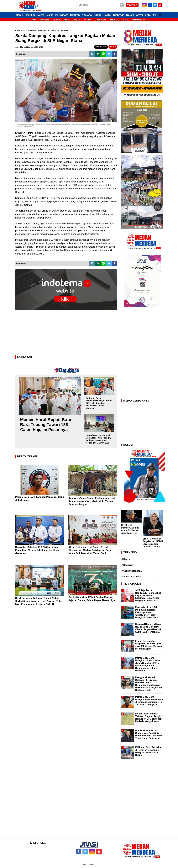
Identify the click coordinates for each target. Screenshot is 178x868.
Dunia (98, 15)
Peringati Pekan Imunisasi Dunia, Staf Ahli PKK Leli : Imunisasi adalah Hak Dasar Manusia (99, 403)
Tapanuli (56, 20)
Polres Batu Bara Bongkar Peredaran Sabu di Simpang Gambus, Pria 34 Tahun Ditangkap (149, 701)
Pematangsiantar (140, 20)
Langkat (77, 20)
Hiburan (75, 15)
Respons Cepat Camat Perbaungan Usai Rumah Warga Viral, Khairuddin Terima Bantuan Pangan (92, 501)
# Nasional (127, 565)
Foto (148, 15)
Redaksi (34, 843)
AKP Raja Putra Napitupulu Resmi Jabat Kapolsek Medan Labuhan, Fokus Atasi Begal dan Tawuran (148, 595)
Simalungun (100, 20)
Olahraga (119, 15)
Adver (140, 15)
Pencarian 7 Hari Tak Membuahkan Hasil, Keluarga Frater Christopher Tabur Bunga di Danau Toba (147, 612)
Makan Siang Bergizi (40, 30)
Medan (33, 20)
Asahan (88, 20)
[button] (160, 13)
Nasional (87, 15)
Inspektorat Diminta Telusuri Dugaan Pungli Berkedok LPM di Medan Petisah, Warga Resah (148, 718)
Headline (30, 15)
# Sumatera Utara (131, 577)
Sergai (125, 20)
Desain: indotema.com (89, 864)
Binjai (66, 20)
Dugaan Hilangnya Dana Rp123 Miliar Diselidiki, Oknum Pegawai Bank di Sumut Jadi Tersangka (148, 628)
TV (154, 15)
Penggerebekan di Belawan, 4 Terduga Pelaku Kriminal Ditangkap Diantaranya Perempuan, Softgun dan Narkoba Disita (149, 684)
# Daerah (126, 559)
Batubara (114, 20)
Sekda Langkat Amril (60, 30)
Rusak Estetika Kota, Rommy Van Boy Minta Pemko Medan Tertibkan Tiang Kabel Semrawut (149, 734)
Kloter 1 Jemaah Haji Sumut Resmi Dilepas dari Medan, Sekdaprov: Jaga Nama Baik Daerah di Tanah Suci (90, 550)
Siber (43, 843)
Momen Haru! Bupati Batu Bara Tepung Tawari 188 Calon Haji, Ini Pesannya (46, 425)
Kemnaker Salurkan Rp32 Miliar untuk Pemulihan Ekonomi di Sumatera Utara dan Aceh (37, 550)
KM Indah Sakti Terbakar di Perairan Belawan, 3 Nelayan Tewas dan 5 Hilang (149, 751)
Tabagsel (44, 20)
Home (19, 15)
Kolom (130, 15)
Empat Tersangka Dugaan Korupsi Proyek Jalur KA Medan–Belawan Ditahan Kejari (149, 645)
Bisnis (50, 15)
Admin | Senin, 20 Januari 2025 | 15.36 (29, 47)
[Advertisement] (66, 333)
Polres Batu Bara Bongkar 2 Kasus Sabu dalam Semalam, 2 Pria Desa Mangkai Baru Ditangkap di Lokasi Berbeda (148, 664)
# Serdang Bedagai (132, 571)
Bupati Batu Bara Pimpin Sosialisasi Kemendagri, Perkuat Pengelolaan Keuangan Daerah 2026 (98, 439)
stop (113, 47)
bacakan (101, 47)
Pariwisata (62, 15)
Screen (132, 5)
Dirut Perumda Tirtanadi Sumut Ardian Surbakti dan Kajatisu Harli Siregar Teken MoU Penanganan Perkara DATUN (39, 601)
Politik (107, 15)
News (41, 15)
